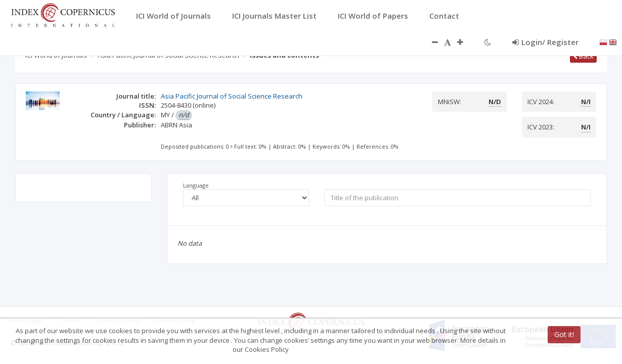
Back (583, 56)
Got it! (564, 334)
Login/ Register (545, 42)
